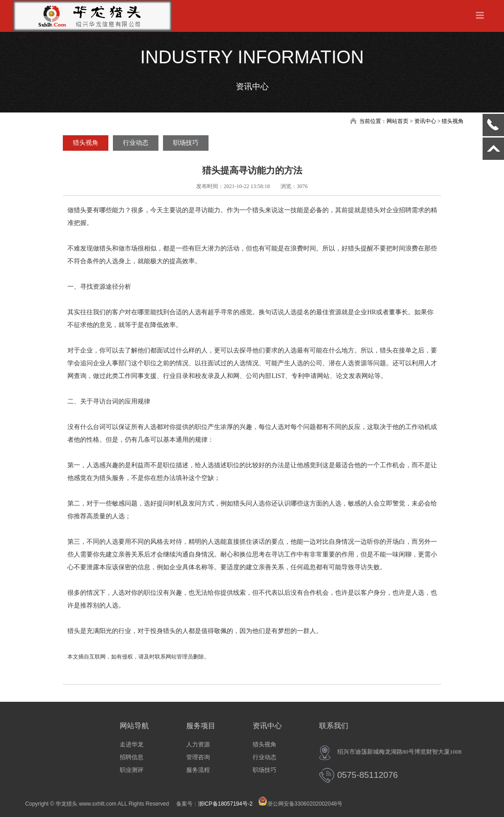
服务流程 (198, 770)
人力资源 (198, 744)
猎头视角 (86, 143)
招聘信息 (132, 757)
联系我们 (334, 726)
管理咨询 (198, 757)
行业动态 (136, 143)
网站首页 (397, 121)
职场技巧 (186, 143)
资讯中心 (267, 726)
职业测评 (132, 770)
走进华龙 (132, 744)
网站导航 (134, 726)
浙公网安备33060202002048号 (300, 804)
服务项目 (201, 726)
